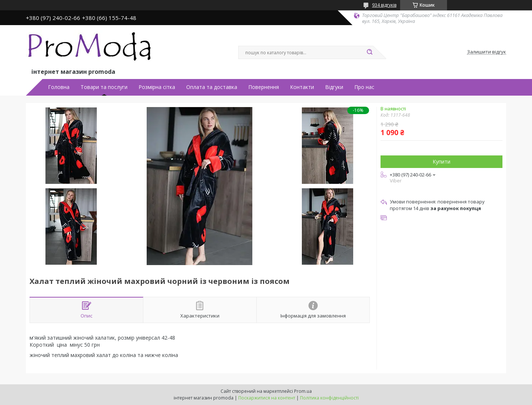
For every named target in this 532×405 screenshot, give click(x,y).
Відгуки (334, 87)
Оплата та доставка (212, 87)
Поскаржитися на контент (267, 398)
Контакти (302, 87)
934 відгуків (384, 5)
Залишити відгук (487, 52)
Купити (441, 162)
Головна (59, 87)
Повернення (264, 87)
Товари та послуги (104, 87)
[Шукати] (369, 52)
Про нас (364, 87)
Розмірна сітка (157, 87)
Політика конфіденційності (329, 398)
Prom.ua (303, 391)
